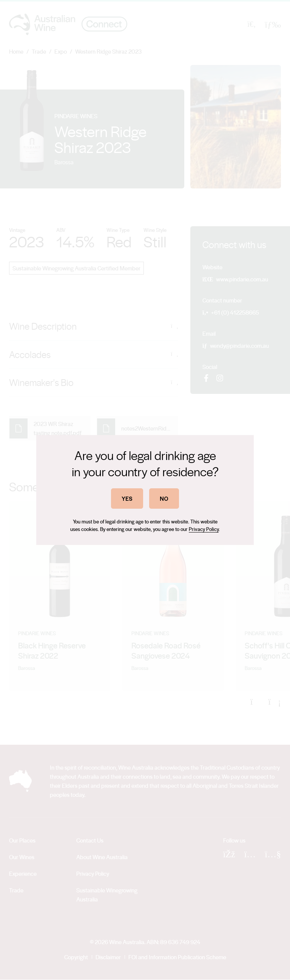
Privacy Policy (204, 529)
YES (127, 498)
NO (164, 498)
